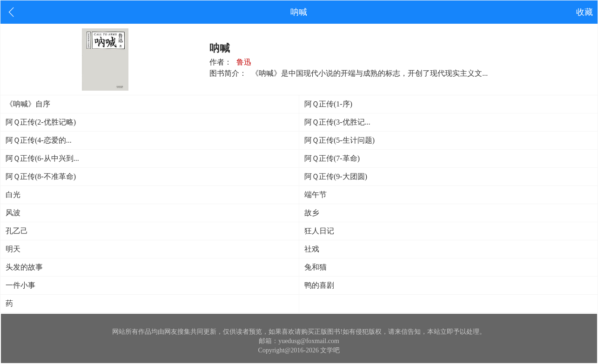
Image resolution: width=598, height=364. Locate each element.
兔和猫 (316, 267)
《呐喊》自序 (28, 104)
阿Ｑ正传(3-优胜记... (337, 122)
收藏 (585, 12)
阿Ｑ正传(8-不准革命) (41, 176)
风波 (13, 213)
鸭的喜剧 (319, 285)
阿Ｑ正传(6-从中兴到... (42, 158)
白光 (13, 195)
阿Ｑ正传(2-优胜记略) (41, 122)
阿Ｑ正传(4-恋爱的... (39, 140)
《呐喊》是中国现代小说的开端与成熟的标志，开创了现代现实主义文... (370, 73)
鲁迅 (244, 62)
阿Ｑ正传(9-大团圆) (336, 176)
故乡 (312, 213)
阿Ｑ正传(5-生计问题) (339, 140)
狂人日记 (319, 231)
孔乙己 (17, 231)
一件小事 (20, 285)
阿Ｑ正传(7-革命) (332, 158)
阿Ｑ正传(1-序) (328, 104)
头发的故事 (24, 267)
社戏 (312, 249)
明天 (13, 249)
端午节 (316, 195)
